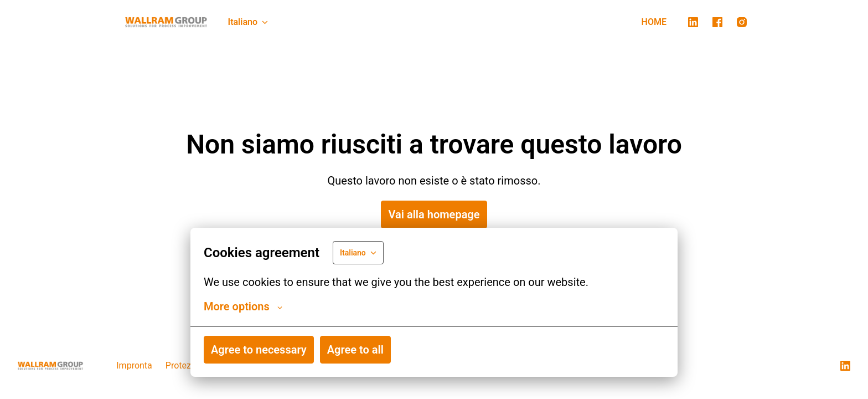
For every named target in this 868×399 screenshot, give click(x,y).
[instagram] (742, 22)
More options (243, 306)
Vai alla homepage (434, 214)
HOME (654, 22)
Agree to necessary (259, 350)
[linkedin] (693, 22)
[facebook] (717, 22)
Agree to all (355, 350)
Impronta (134, 365)
